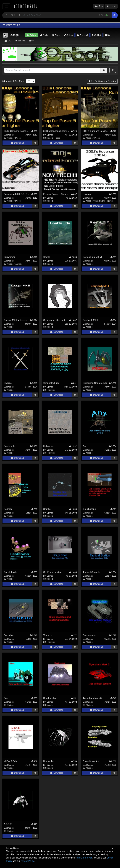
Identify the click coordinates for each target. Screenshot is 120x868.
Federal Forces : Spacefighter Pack (56, 195)
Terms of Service (84, 858)
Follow (31, 35)
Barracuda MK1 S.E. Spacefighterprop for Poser (17, 195)
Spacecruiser (90, 636)
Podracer (9, 510)
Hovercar (88, 195)
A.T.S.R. (8, 825)
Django (11, 135)
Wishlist (96, 35)
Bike (6, 699)
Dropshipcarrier (91, 762)
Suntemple (9, 447)
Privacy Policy (27, 861)
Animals (19, 265)
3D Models (9, 139)
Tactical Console (91, 573)
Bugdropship (50, 699)
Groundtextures (51, 384)
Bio (108, 35)
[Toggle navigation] (6, 6)
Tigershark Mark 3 (92, 699)
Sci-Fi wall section (53, 573)
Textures (51, 391)
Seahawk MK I (90, 321)
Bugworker (9, 258)
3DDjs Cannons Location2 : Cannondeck (56, 132)
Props (18, 139)
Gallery (68, 35)
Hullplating (49, 447)
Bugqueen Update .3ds (95, 384)
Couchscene (89, 510)
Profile (44, 35)
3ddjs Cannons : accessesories (17, 132)
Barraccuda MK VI (92, 258)
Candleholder (11, 573)
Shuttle (47, 510)
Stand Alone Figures (104, 201)
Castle (47, 258)
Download (17, 144)
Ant (85, 447)
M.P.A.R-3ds (10, 762)
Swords (8, 384)
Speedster (9, 636)
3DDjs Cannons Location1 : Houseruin (96, 132)
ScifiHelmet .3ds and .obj (55, 321)
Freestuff (82, 35)
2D (45, 391)
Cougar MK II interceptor (16, 321)
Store (56, 35)
